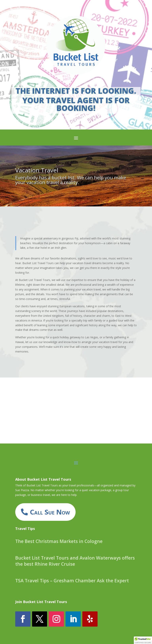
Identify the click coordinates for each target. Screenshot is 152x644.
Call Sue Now (50, 512)
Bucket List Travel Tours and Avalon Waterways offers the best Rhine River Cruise (75, 561)
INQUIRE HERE (76, 423)
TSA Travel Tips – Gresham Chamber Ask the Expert (72, 581)
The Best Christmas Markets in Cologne (59, 541)
